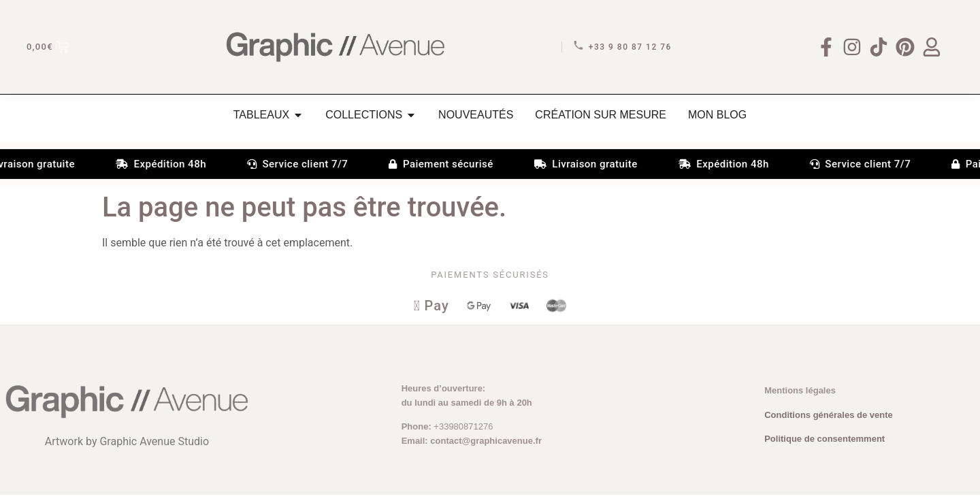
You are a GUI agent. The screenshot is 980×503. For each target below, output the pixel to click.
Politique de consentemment (824, 447)
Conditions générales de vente (829, 423)
